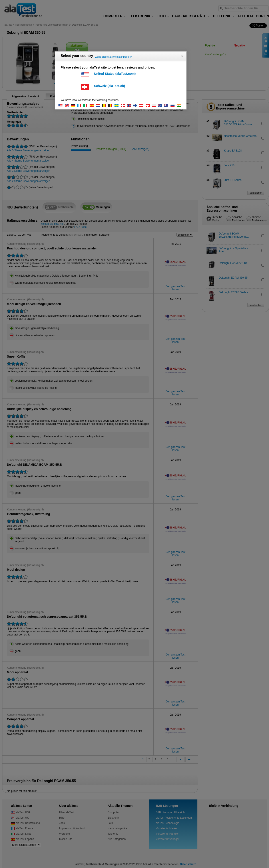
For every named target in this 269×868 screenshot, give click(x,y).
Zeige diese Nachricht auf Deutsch (114, 57)
